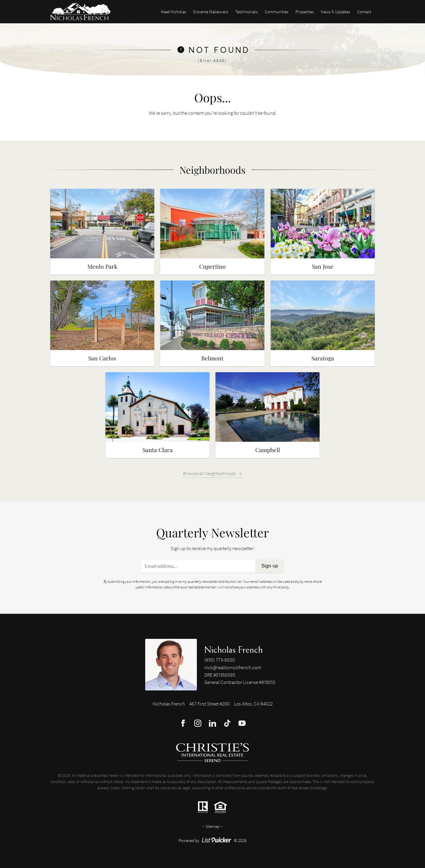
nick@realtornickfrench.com (233, 668)
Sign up (270, 566)
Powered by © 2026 (213, 840)
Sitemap (213, 826)
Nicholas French (233, 649)
